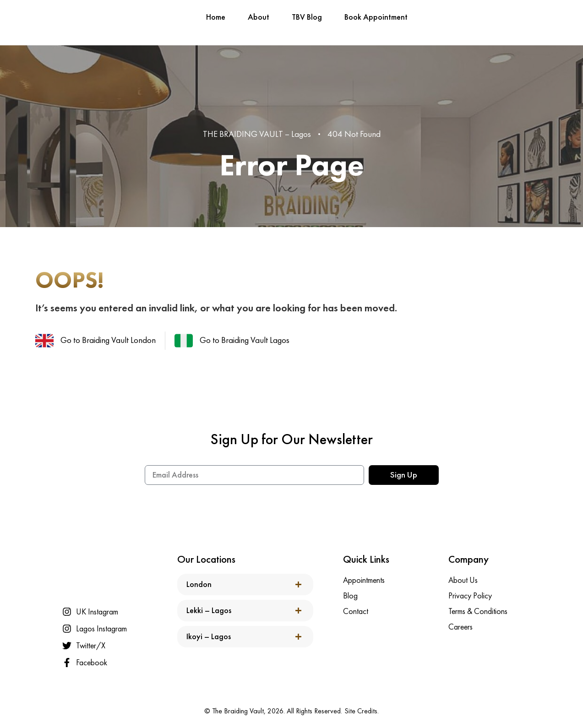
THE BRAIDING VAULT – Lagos (257, 134)
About (259, 17)
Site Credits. (362, 711)
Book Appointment (376, 17)
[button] (245, 584)
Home (216, 17)
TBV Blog (307, 17)
